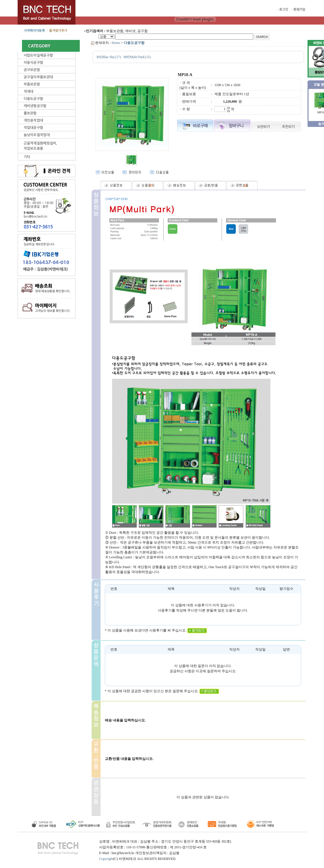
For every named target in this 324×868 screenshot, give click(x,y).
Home (116, 43)
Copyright (106, 859)
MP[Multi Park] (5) (137, 57)
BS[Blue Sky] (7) (109, 57)
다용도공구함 (134, 43)
